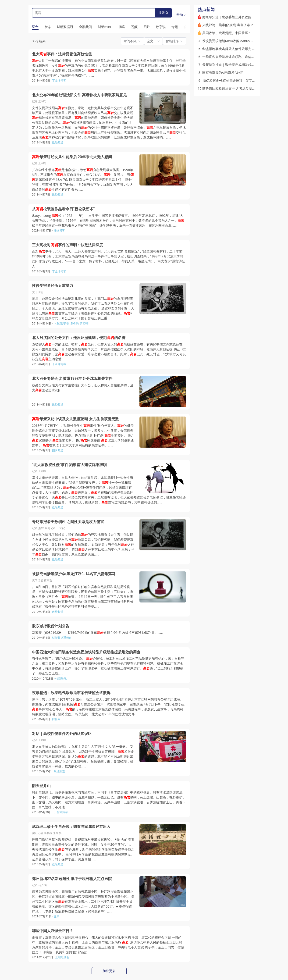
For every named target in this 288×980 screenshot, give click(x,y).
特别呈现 (61, 679)
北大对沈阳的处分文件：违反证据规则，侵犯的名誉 (79, 338)
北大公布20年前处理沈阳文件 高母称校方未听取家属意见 (79, 95)
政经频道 (58, 142)
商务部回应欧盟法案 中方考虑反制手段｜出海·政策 (239, 88)
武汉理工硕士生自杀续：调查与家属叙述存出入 (71, 827)
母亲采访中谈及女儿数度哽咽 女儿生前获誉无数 (75, 419)
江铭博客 (59, 230)
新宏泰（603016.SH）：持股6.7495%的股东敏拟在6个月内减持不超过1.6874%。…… (97, 633)
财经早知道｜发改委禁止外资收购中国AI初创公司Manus (243, 17)
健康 (57, 916)
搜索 (164, 13)
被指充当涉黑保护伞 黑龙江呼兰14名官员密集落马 (74, 574)
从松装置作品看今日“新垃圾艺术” (63, 209)
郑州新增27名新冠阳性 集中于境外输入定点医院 (72, 879)
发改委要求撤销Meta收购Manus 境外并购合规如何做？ (243, 41)
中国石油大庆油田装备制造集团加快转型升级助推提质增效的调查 (86, 652)
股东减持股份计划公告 (51, 626)
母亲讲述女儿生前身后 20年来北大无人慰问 (72, 157)
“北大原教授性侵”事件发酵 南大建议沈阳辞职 (69, 465)
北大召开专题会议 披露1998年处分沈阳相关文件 (72, 379)
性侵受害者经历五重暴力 (53, 286)
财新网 (56, 719)
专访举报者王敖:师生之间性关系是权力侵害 (68, 522)
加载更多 (109, 971)
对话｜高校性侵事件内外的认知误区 (62, 734)
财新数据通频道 (62, 638)
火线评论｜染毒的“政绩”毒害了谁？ (228, 25)
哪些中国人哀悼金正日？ (53, 931)
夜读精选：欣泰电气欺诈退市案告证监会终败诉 (71, 693)
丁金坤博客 (59, 80)
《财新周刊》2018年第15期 (71, 323)
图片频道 (58, 450)
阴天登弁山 (41, 786)
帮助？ (181, 15)
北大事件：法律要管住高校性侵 (62, 54)
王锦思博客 (62, 957)
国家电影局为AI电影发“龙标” (223, 73)
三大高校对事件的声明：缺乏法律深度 (68, 245)
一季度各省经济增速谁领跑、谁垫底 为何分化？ (237, 57)
